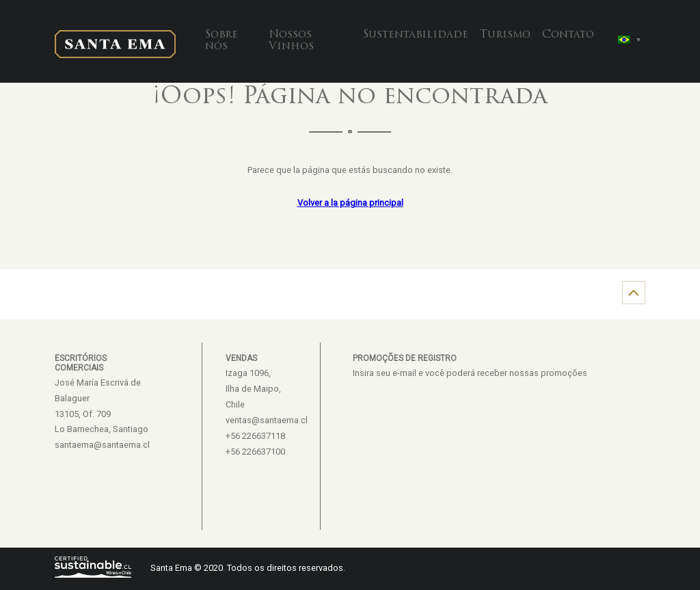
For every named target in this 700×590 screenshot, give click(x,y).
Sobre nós (221, 41)
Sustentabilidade (416, 35)
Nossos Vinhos (291, 41)
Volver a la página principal (350, 203)
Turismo (505, 35)
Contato (568, 35)
